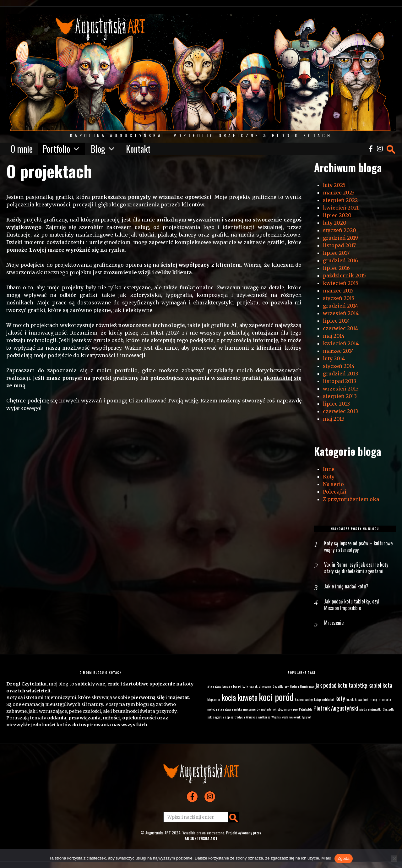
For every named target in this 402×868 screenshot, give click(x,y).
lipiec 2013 (336, 404)
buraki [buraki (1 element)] (237, 686)
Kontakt (138, 149)
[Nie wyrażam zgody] (394, 859)
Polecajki (335, 492)
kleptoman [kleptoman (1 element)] (214, 699)
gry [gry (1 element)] (287, 686)
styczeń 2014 (339, 366)
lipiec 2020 (337, 215)
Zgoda (344, 858)
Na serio (333, 484)
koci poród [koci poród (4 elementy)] (276, 697)
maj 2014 (334, 336)
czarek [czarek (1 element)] (253, 686)
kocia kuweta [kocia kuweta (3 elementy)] (240, 697)
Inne (329, 469)
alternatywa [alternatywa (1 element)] (214, 686)
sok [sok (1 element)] (209, 717)
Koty (329, 477)
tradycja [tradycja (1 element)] (240, 717)
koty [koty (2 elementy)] (340, 698)
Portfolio (56, 149)
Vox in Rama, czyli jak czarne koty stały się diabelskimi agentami (356, 568)
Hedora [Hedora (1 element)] (294, 686)
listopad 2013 (340, 381)
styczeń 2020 (340, 230)
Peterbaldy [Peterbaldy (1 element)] (306, 709)
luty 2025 (334, 185)
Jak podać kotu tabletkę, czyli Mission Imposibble (352, 605)
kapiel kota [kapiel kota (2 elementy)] (380, 685)
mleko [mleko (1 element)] (238, 709)
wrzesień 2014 (341, 313)
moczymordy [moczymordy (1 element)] (251, 709)
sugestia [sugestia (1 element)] (218, 717)
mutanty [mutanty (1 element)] (266, 709)
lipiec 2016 (336, 268)
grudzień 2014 (340, 306)
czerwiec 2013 (340, 411)
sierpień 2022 (340, 200)
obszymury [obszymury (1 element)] (285, 709)
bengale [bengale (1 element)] (227, 686)
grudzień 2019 (340, 238)
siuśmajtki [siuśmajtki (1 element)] (375, 709)
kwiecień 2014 (341, 343)
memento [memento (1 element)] (385, 699)
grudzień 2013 (340, 374)
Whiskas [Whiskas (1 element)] (251, 717)
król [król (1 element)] (366, 699)
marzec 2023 (339, 193)
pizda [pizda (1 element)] (363, 709)
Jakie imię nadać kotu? (346, 586)
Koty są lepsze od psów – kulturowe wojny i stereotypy (358, 547)
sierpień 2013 (340, 396)
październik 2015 (344, 276)
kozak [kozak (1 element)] (350, 699)
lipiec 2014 (336, 321)
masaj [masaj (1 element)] (374, 699)
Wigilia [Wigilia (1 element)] (276, 717)
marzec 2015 (338, 291)
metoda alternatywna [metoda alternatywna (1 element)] (220, 709)
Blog (98, 149)
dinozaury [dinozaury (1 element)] (265, 686)
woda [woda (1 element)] (285, 717)
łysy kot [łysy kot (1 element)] (307, 717)
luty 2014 (334, 358)
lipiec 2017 (336, 253)
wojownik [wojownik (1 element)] (295, 717)
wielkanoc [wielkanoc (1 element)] (264, 717)
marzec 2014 (338, 351)
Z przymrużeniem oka (351, 499)
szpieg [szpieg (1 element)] (229, 717)
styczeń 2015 (339, 298)
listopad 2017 (339, 245)
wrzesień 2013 (341, 389)
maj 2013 (334, 419)
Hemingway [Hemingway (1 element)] (307, 686)
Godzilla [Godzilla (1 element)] (278, 686)
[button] (233, 817)
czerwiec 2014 (340, 328)
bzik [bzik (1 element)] (245, 686)
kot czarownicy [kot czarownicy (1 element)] (304, 699)
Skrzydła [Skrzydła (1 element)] (388, 709)
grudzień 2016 (340, 260)
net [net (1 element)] (274, 709)
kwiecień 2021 (341, 208)
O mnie (22, 149)
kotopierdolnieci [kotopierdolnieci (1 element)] (324, 699)
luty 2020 (335, 223)
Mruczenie (334, 623)
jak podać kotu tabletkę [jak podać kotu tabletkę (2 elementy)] (341, 685)
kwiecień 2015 (341, 283)
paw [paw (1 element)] (295, 709)
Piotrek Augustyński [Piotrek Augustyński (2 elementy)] (336, 708)
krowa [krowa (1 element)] (359, 699)
